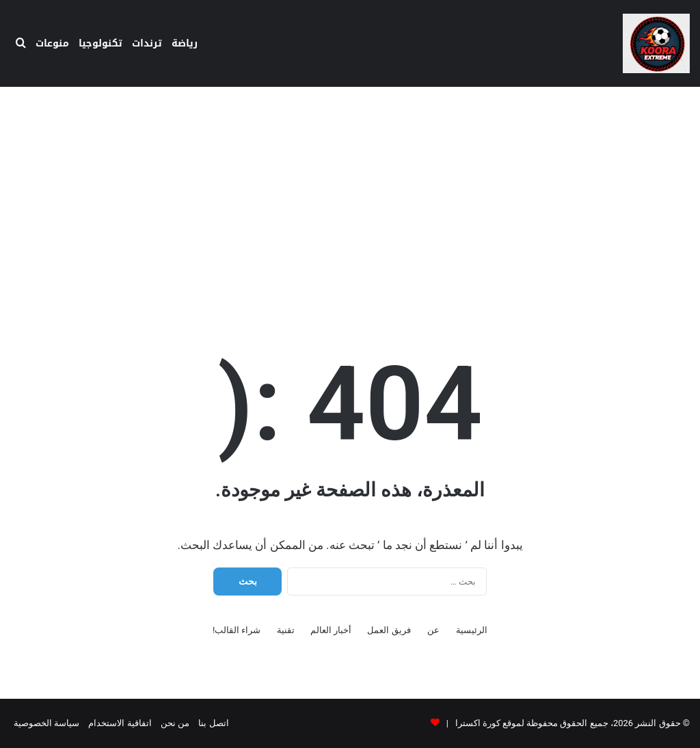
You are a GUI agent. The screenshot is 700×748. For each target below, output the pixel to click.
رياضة (185, 43)
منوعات (52, 43)
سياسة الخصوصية (46, 723)
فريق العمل (389, 630)
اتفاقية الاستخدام (120, 723)
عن (433, 630)
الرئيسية (472, 630)
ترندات (147, 43)
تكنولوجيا (100, 43)
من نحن (175, 723)
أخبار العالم (331, 630)
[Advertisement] (350, 196)
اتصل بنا (213, 723)
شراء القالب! (237, 630)
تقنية (286, 630)
